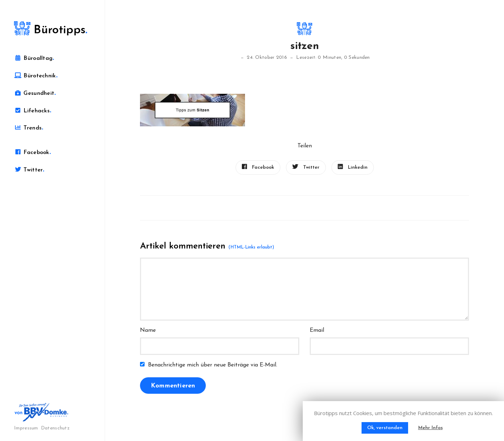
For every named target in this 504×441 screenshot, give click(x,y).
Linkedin (353, 167)
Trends (29, 128)
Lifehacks (33, 111)
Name (148, 330)
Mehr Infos (430, 428)
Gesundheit (35, 93)
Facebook (32, 152)
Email (317, 330)
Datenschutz (55, 428)
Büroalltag (34, 58)
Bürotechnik (36, 76)
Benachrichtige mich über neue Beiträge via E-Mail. (213, 365)
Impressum (26, 428)
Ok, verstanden (385, 428)
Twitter (29, 170)
